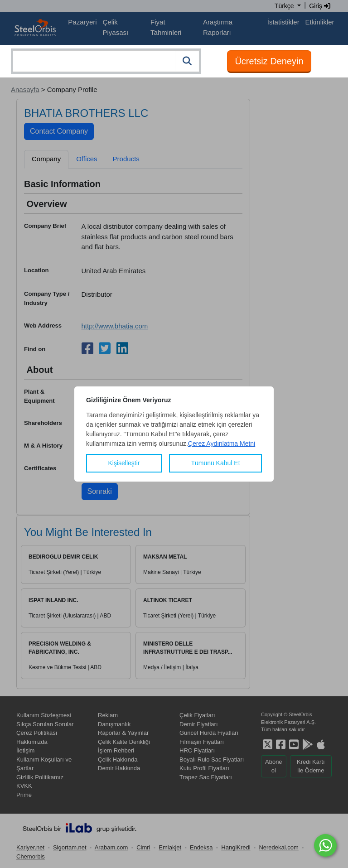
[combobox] (106, 61)
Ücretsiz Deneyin (269, 61)
